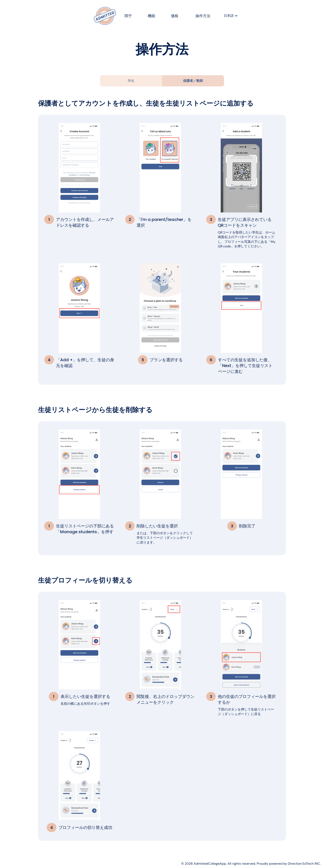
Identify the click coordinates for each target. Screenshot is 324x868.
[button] (231, 16)
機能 (152, 16)
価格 (175, 16)
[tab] (131, 81)
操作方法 (203, 16)
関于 (128, 16)
